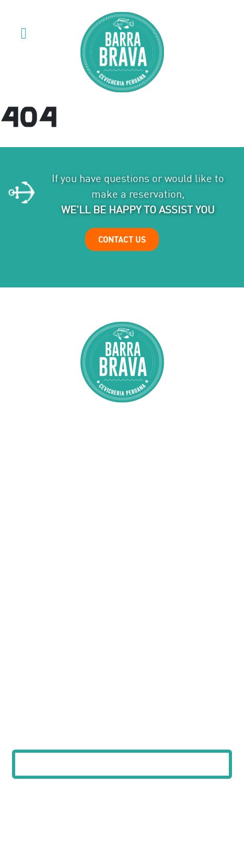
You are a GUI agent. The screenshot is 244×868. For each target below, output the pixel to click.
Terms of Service (148, 837)
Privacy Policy (92, 837)
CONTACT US (122, 239)
